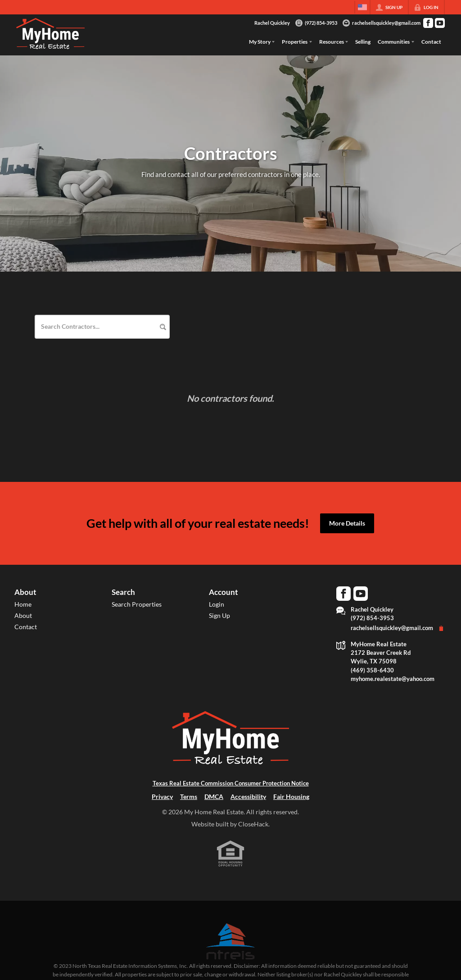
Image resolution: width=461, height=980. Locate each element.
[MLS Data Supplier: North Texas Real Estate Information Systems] (230, 941)
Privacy (162, 796)
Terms (189, 796)
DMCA (214, 796)
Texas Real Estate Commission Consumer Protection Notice (231, 783)
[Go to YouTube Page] (440, 23)
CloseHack (253, 824)
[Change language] (362, 7)
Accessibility (248, 796)
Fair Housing (291, 796)
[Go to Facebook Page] (428, 23)
